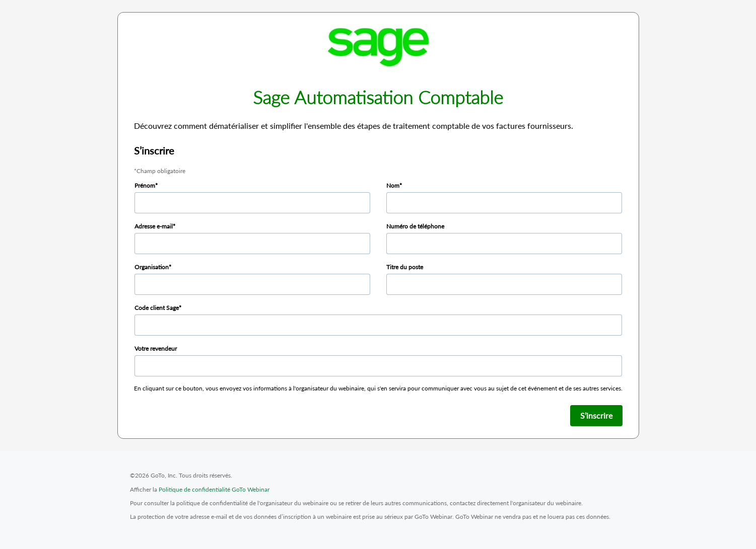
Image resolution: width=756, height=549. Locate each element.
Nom (393, 185)
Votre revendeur (156, 348)
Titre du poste (405, 267)
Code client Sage (157, 308)
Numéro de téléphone (415, 226)
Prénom (145, 185)
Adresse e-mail (154, 226)
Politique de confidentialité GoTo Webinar (214, 489)
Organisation (152, 267)
